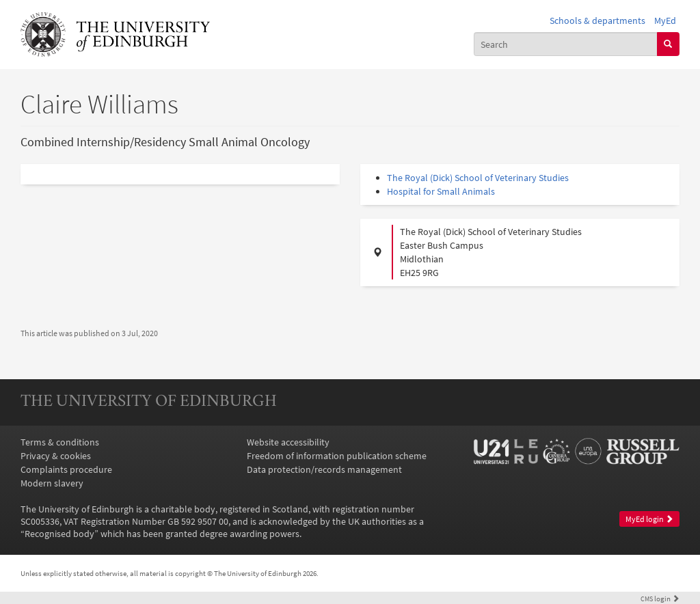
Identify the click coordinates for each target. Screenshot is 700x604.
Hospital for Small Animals (441, 191)
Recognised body (59, 534)
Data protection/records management (324, 469)
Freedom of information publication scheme (337, 456)
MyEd (665, 20)
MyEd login (649, 519)
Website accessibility (288, 442)
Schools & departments (597, 20)
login (660, 599)
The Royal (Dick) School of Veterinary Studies (478, 178)
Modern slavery (52, 483)
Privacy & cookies (56, 456)
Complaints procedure (66, 469)
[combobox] (566, 44)
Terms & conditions (60, 442)
